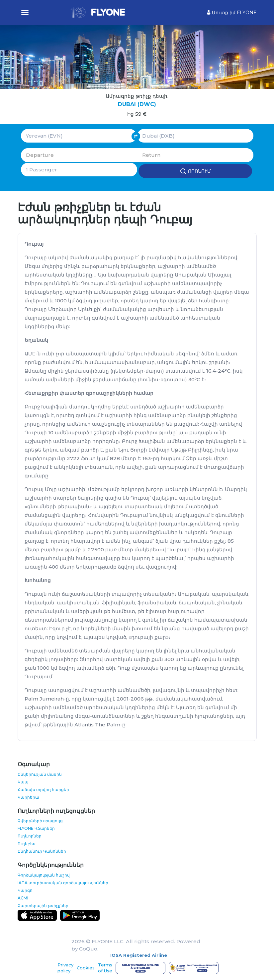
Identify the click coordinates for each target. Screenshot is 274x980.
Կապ (23, 781)
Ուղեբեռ (27, 843)
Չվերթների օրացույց (40, 820)
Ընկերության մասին (40, 774)
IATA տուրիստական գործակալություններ (63, 882)
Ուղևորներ (30, 836)
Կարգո (25, 890)
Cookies (86, 967)
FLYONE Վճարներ (36, 828)
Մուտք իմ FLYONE (232, 13)
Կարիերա (28, 796)
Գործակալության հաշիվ (44, 874)
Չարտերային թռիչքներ (43, 905)
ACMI (23, 897)
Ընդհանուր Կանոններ (42, 851)
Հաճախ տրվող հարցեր (43, 789)
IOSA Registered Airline (139, 955)
